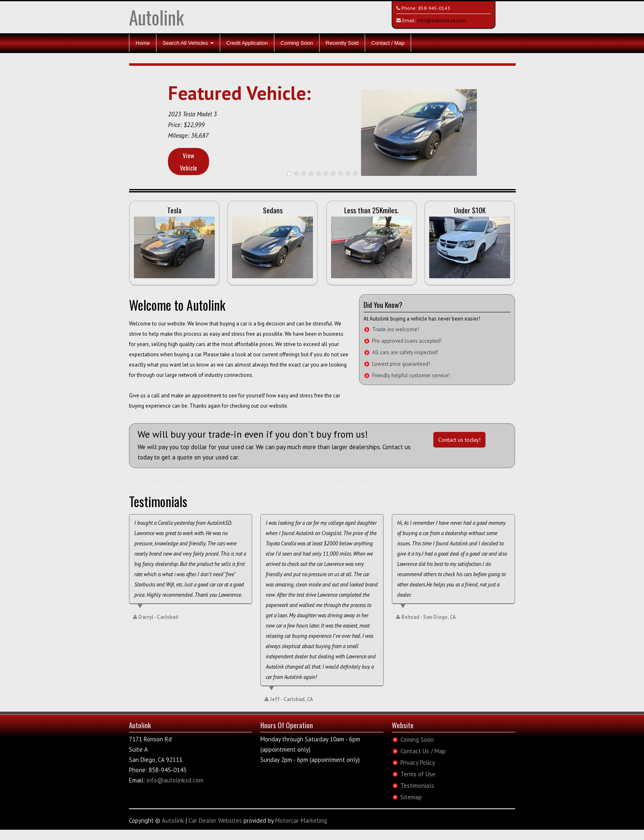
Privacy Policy (418, 763)
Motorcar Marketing (301, 820)
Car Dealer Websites (215, 820)
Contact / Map (388, 43)
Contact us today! (459, 440)
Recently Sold (342, 43)
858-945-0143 (434, 8)
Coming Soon (297, 43)
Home (143, 43)
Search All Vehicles (188, 43)
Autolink (156, 17)
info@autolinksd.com (442, 20)
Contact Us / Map (423, 751)
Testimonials (417, 786)
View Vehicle (189, 162)
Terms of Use (418, 774)
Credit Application (247, 43)
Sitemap (411, 797)
